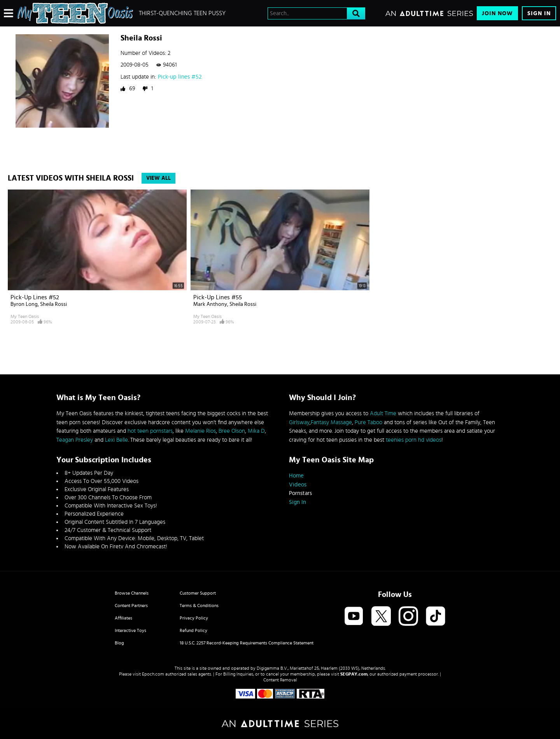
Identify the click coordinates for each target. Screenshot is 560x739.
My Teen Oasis (25, 316)
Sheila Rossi (53, 304)
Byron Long (24, 304)
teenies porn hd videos (414, 440)
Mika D (256, 431)
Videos (298, 485)
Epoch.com (153, 674)
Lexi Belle (116, 440)
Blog (119, 643)
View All (158, 178)
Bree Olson (232, 431)
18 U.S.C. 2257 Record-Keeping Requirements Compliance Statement (247, 643)
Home (296, 476)
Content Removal (280, 680)
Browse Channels (132, 593)
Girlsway (299, 422)
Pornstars (300, 493)
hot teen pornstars (150, 431)
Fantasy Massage (331, 422)
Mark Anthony (210, 304)
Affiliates (123, 618)
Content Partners (131, 606)
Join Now (497, 13)
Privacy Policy (194, 618)
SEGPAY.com (354, 674)
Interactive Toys (130, 630)
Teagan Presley (75, 440)
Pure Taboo (368, 422)
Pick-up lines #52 (180, 77)
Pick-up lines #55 (218, 297)
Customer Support (198, 593)
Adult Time (383, 413)
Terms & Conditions (199, 606)
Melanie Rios (200, 431)
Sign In (539, 13)
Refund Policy (193, 630)
